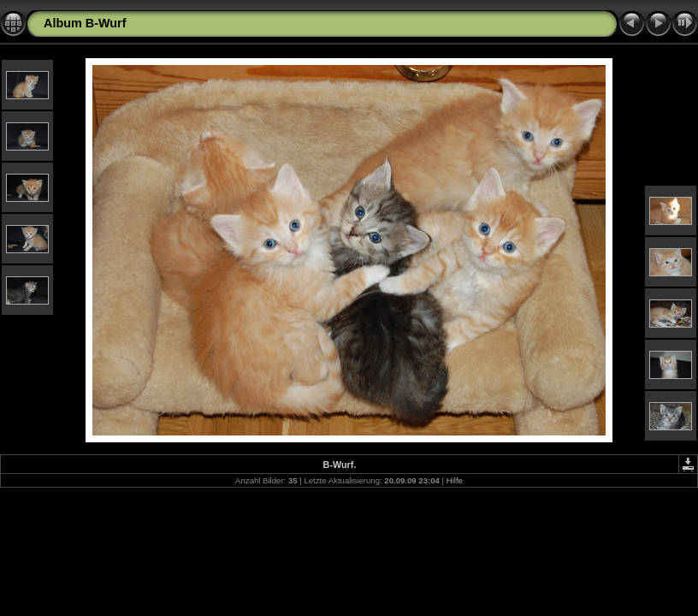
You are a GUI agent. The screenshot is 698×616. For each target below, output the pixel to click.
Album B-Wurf (85, 23)
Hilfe (455, 480)
